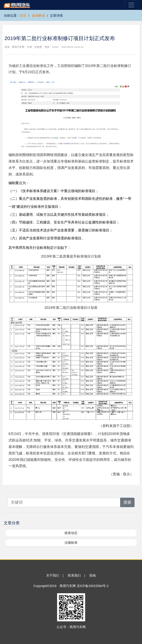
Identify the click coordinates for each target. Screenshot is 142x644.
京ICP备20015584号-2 (93, 586)
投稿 (93, 575)
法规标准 (71, 543)
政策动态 (71, 533)
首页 (23, 16)
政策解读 (38, 16)
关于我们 (53, 575)
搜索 (127, 502)
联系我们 (74, 575)
